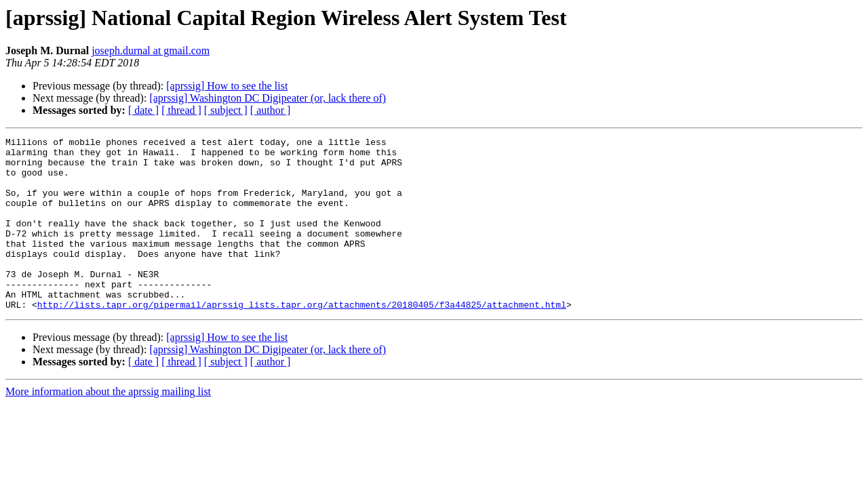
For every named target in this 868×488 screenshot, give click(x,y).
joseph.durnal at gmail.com (151, 50)
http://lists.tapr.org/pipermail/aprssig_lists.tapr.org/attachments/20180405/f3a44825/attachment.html (302, 339)
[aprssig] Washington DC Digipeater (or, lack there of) (268, 98)
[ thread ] (181, 110)
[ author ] (271, 110)
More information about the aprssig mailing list (108, 426)
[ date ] (143, 110)
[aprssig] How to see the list (227, 86)
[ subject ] (226, 110)
